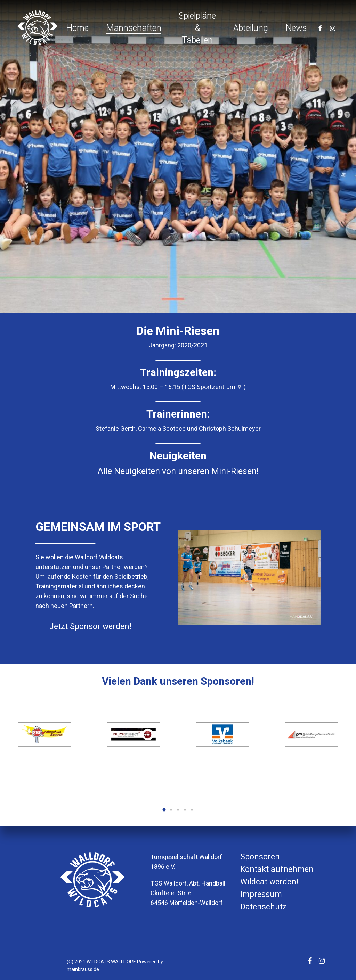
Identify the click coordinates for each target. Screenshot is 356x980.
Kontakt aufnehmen (277, 869)
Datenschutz (264, 907)
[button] (164, 810)
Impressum (261, 894)
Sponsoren (260, 857)
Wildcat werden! (269, 882)
